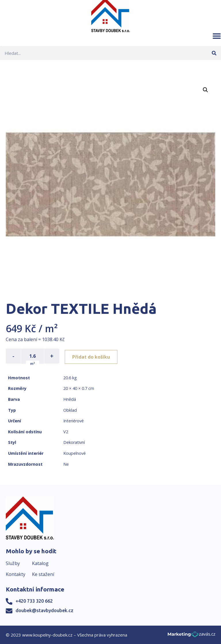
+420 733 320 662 (34, 601)
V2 (66, 431)
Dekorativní (74, 442)
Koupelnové (75, 453)
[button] (217, 36)
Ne (66, 464)
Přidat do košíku (93, 356)
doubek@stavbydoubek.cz (44, 610)
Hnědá (70, 399)
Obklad (70, 410)
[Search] (214, 53)
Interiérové (74, 420)
